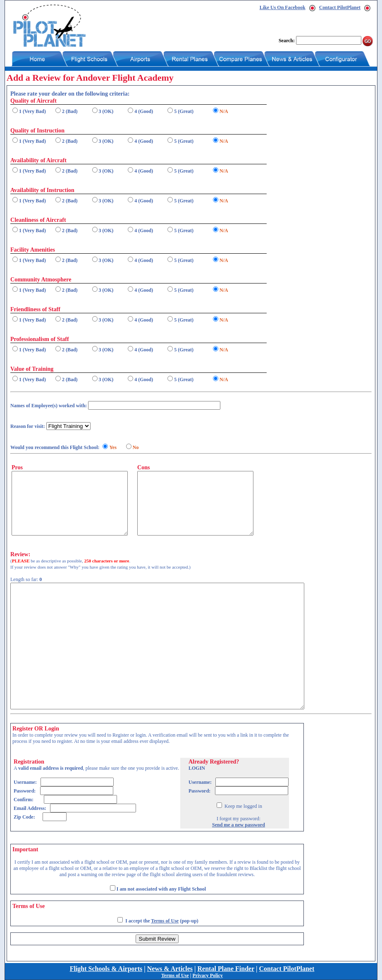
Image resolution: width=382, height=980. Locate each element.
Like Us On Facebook (283, 7)
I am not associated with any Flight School (161, 889)
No (136, 447)
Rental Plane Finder (226, 969)
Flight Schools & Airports (106, 969)
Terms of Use (165, 921)
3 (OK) (106, 111)
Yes (113, 447)
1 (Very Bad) (32, 111)
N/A (224, 111)
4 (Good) (144, 111)
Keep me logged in (243, 806)
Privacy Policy (208, 975)
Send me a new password (239, 825)
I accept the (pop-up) (162, 921)
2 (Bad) (70, 111)
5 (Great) (184, 111)
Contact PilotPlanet (340, 7)
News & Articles (170, 969)
